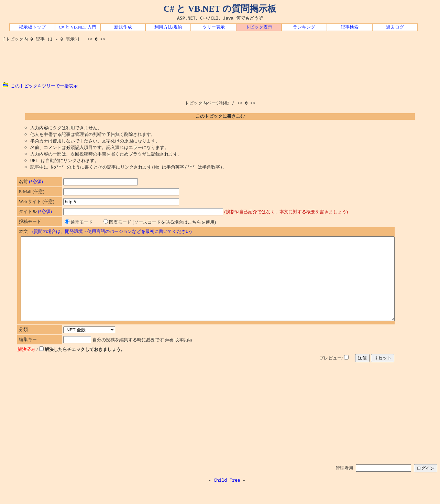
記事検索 (350, 27)
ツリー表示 (214, 27)
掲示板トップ (32, 27)
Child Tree (227, 496)
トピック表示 (259, 27)
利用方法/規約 (168, 27)
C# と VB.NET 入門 (78, 27)
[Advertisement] (220, 62)
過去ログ (395, 27)
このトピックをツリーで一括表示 (40, 86)
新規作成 (123, 27)
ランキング (304, 27)
